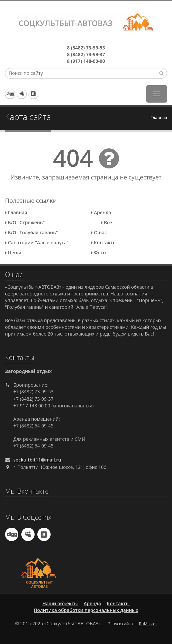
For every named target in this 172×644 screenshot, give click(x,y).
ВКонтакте (33, 94)
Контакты (104, 242)
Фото (98, 252)
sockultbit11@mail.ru (37, 460)
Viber (22, 94)
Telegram (10, 94)
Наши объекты (60, 603)
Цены (13, 252)
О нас (99, 232)
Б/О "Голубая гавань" (31, 232)
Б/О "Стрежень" (25, 222)
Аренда (101, 212)
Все (106, 222)
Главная (159, 117)
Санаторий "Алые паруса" (37, 242)
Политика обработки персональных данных (86, 610)
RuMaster (148, 624)
